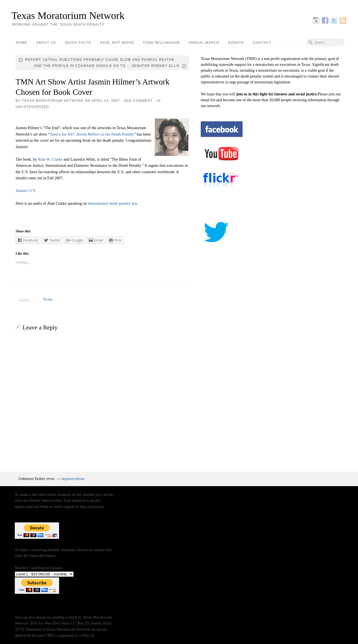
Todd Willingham (161, 43)
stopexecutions (73, 479)
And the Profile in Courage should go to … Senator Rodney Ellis (107, 66)
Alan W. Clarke (50, 159)
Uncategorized (32, 107)
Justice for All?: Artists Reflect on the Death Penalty (92, 134)
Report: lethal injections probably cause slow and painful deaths (100, 60)
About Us (46, 43)
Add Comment (138, 101)
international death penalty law (113, 203)
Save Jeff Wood (117, 43)
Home (22, 43)
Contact (262, 43)
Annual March (204, 43)
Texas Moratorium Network (68, 16)
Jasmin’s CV (26, 190)
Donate (236, 43)
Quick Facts (78, 43)
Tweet (48, 299)
